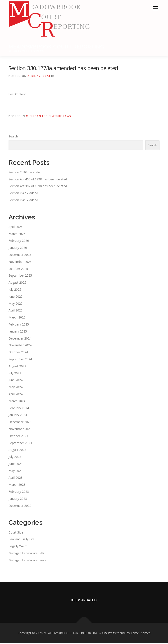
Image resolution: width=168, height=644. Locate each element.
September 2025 (20, 276)
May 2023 (16, 471)
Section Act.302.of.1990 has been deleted (38, 187)
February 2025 (19, 325)
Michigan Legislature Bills (26, 554)
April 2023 (16, 478)
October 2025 (18, 269)
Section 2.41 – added (23, 201)
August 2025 (17, 283)
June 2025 (16, 297)
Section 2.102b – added (25, 173)
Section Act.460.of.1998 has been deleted (38, 180)
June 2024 (16, 381)
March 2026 (17, 234)
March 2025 (17, 318)
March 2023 (17, 485)
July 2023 (15, 457)
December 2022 (20, 506)
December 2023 (20, 423)
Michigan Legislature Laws (49, 117)
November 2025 (20, 262)
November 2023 (20, 430)
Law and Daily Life (22, 540)
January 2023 (18, 499)
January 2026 (18, 248)
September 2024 (20, 360)
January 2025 (18, 332)
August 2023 (17, 450)
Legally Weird (18, 547)
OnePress (109, 634)
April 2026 (16, 227)
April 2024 (16, 395)
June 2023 (16, 464)
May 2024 (16, 388)
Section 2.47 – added (23, 194)
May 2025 (16, 304)
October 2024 (18, 353)
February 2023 (19, 492)
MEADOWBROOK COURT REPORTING (56, 47)
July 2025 (15, 290)
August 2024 (17, 367)
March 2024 (17, 402)
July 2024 (15, 374)
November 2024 (20, 346)
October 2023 (18, 436)
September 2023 (20, 443)
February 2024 (19, 408)
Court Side (16, 533)
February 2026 (19, 241)
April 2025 (16, 311)
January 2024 (18, 415)
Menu (156, 8)
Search (13, 137)
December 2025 (20, 255)
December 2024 (20, 339)
